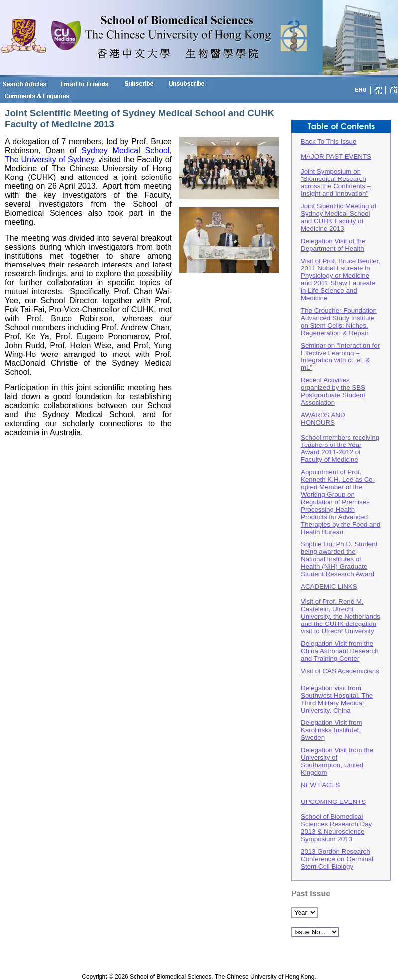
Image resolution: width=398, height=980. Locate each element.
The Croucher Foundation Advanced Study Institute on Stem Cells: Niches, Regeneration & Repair (339, 322)
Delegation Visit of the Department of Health (333, 245)
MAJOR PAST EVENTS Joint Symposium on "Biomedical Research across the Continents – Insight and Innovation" (336, 175)
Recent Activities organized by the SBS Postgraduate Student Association (333, 391)
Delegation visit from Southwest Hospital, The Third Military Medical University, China (337, 699)
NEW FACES (321, 785)
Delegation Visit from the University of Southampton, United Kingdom (337, 761)
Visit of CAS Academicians (340, 671)
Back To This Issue (329, 141)
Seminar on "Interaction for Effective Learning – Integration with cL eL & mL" (340, 356)
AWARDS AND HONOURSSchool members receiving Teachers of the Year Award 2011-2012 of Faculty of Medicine (340, 437)
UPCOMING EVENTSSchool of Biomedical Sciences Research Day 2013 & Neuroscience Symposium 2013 (336, 820)
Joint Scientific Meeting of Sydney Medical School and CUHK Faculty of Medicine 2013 (339, 217)
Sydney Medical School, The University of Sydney (88, 155)
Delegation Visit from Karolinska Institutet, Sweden (332, 730)
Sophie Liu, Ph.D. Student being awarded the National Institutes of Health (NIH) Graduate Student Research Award (339, 559)
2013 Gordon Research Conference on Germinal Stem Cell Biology (337, 859)
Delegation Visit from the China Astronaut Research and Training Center (340, 651)
